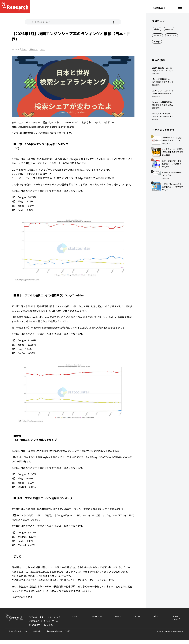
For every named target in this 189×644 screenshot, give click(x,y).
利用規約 (37, 631)
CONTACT (159, 8)
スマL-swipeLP (176, 618)
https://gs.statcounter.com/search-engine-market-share (42, 127)
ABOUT (118, 616)
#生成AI (157, 29)
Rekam (24, 49)
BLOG (137, 616)
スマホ (43, 49)
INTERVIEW (97, 616)
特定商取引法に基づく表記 (59, 631)
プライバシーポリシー (18, 631)
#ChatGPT (169, 29)
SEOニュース (33, 49)
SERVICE (75, 616)
